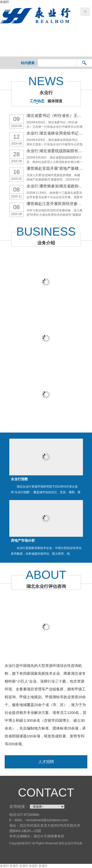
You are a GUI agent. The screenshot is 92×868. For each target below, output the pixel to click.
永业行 (4, 2)
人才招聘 (46, 762)
